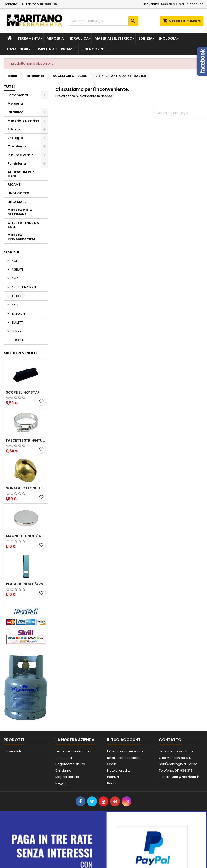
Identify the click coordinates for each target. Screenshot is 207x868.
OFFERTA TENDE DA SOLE (23, 225)
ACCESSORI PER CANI (21, 174)
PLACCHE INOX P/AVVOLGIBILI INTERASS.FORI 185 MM (26, 584)
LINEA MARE (17, 202)
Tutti (9, 87)
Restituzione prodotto (124, 758)
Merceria (55, 38)
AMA (15, 278)
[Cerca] (103, 21)
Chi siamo (63, 770)
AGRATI (17, 270)
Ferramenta (29, 38)
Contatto (10, 4)
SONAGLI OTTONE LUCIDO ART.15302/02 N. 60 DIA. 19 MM (26, 488)
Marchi (11, 252)
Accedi (166, 4)
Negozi (61, 783)
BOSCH (17, 340)
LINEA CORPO (93, 49)
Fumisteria (45, 49)
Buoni (112, 783)
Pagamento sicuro (70, 764)
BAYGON (18, 314)
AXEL (15, 305)
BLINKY (16, 331)
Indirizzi (113, 777)
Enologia (168, 38)
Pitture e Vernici (21, 155)
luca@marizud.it (185, 777)
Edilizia (145, 38)
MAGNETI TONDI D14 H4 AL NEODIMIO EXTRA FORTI (26, 536)
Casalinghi (18, 49)
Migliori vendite (21, 353)
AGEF (15, 261)
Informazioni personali (125, 751)
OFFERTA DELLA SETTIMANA (20, 212)
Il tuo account (124, 740)
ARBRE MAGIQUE (24, 287)
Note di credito (119, 770)
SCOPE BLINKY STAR (23, 392)
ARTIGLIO (18, 296)
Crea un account (189, 4)
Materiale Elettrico (114, 38)
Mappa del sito (67, 777)
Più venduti (12, 751)
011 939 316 (48, 4)
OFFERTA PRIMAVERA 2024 (22, 237)
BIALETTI (17, 322)
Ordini (112, 764)
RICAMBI (68, 49)
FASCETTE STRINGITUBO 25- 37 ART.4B (26, 440)
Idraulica (79, 38)
